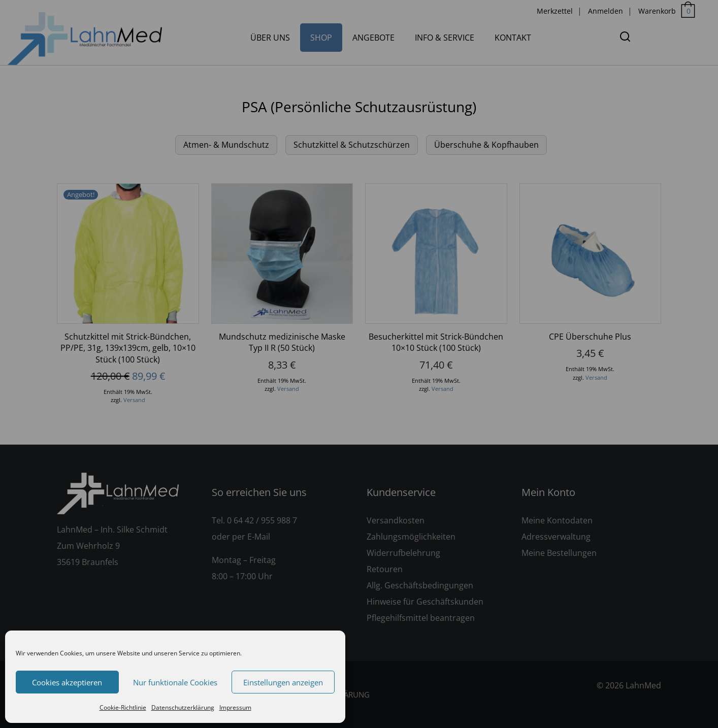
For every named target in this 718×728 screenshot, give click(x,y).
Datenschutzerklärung (183, 707)
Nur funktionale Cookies (175, 682)
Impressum (235, 707)
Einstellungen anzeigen (283, 682)
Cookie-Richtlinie (123, 707)
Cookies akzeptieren (67, 682)
